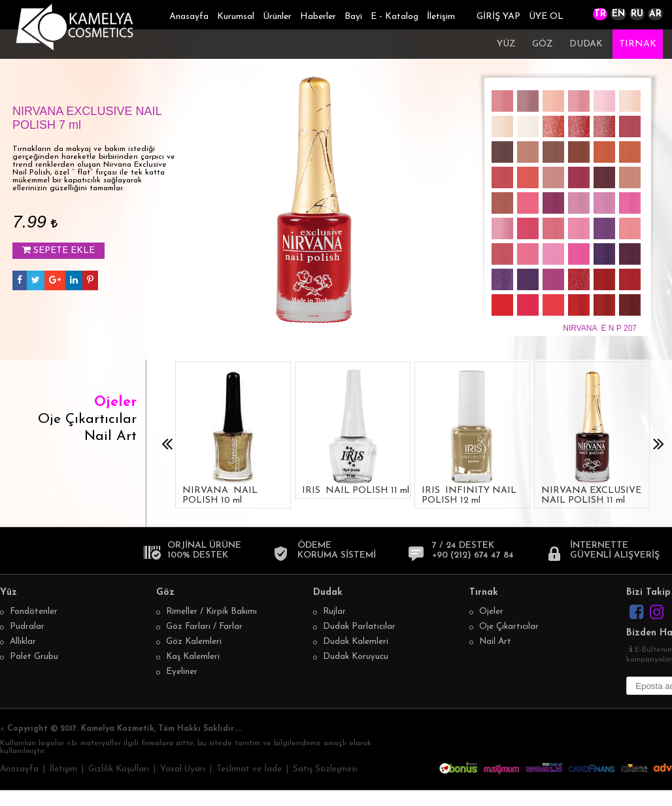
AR (655, 14)
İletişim (441, 17)
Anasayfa (189, 17)
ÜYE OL (546, 17)
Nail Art (110, 436)
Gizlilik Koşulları (119, 769)
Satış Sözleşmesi (325, 769)
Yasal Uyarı (183, 769)
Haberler (318, 17)
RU (637, 14)
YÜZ (506, 44)
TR (600, 14)
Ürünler (277, 17)
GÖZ (543, 44)
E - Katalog (395, 17)
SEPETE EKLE (59, 250)
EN (618, 14)
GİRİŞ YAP (498, 17)
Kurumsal (236, 17)
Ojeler (115, 402)
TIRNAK (638, 44)
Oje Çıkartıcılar (87, 419)
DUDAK (586, 44)
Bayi (353, 17)
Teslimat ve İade (249, 769)
